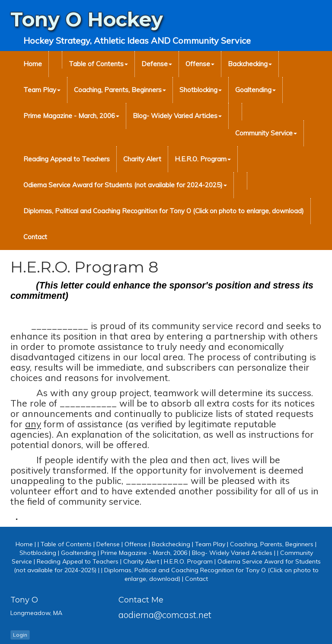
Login (20, 635)
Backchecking (250, 64)
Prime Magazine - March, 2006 (71, 116)
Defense (157, 64)
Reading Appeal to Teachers (67, 159)
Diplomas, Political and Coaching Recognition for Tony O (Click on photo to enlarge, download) (164, 211)
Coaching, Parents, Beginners (120, 90)
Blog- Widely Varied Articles (177, 116)
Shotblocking (201, 90)
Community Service (266, 133)
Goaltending (255, 90)
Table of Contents (98, 64)
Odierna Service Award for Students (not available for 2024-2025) (125, 185)
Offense (200, 64)
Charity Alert (142, 159)
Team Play (42, 90)
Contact (35, 237)
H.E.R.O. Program (203, 159)
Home (33, 64)
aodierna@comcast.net (165, 615)
